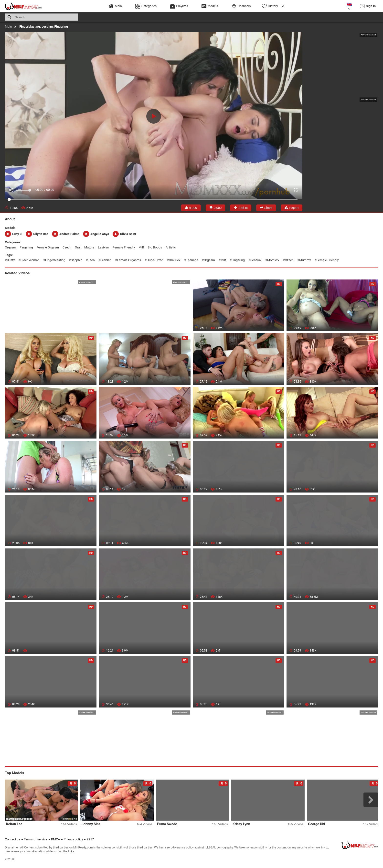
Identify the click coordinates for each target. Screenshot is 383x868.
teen (91, 260)
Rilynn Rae (37, 234)
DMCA (56, 839)
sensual (256, 260)
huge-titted (155, 260)
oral (78, 247)
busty (11, 260)
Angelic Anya (96, 234)
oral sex (175, 260)
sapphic (77, 260)
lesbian (103, 247)
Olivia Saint (124, 234)
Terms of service (36, 839)
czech (67, 247)
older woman (30, 260)
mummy (305, 260)
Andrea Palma (66, 234)
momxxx (273, 260)
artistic (171, 247)
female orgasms (129, 260)
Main (8, 27)
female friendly (124, 247)
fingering (26, 247)
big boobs (155, 247)
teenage (192, 260)
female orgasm (48, 247)
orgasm (11, 247)
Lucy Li (14, 234)
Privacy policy (73, 839)
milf (141, 247)
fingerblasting (55, 260)
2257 (90, 839)
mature (89, 247)
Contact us (13, 839)
